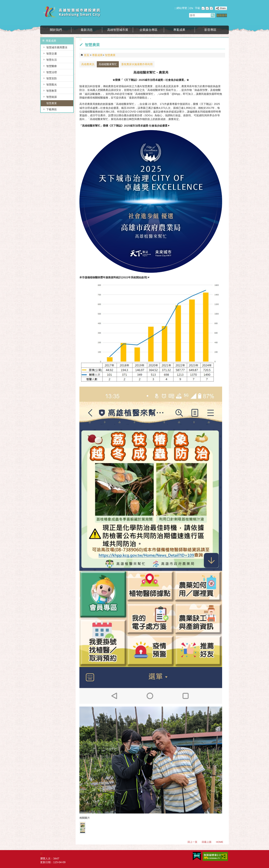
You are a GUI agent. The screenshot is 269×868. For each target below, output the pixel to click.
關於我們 (56, 30)
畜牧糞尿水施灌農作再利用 (137, 64)
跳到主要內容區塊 (2, 2)
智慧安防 (52, 78)
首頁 (86, 55)
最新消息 (87, 30)
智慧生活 (52, 60)
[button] (213, 15)
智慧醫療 (52, 66)
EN (191, 8)
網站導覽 (182, 8)
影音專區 (210, 30)
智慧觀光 (52, 85)
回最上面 (207, 842)
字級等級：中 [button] (207, 8)
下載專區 (52, 109)
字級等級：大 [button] (211, 8)
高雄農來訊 (88, 64)
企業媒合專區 (149, 30)
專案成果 (179, 30)
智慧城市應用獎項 (57, 47)
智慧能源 (52, 97)
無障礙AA (215, 856)
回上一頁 (192, 842)
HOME (220, 842)
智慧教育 (52, 91)
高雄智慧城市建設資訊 (72, 12)
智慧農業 (52, 103)
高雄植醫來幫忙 (108, 64)
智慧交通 (52, 54)
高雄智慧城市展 (118, 30)
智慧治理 (52, 72)
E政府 (197, 856)
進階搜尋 (222, 15)
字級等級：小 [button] (203, 8)
